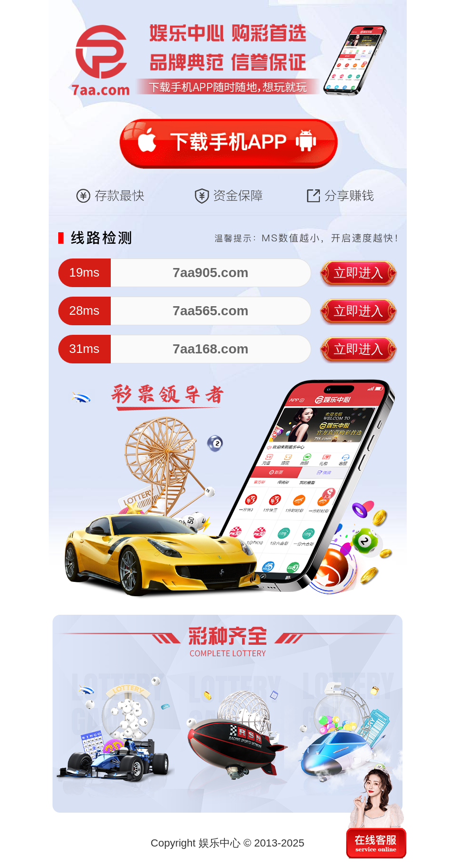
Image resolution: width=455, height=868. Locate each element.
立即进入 (359, 273)
